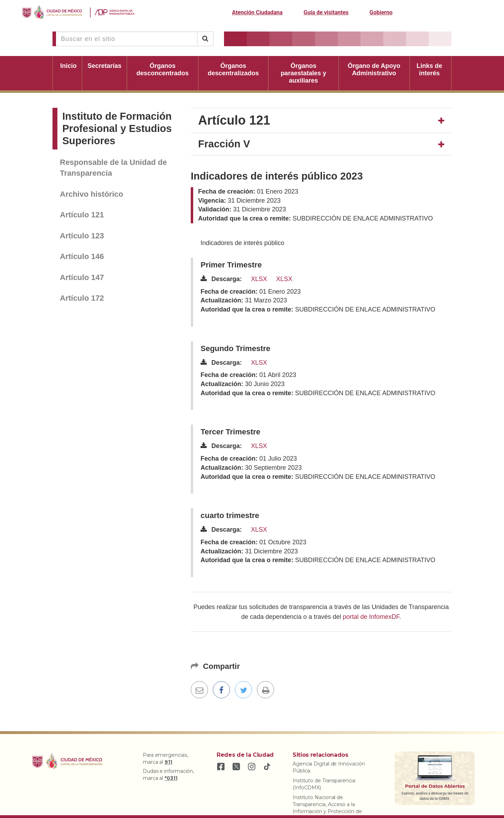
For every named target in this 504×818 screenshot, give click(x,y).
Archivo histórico (92, 194)
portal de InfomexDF (371, 617)
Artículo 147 (82, 277)
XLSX (259, 279)
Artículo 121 (82, 215)
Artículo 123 (82, 236)
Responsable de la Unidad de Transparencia (113, 168)
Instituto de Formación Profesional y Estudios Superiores (117, 128)
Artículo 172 (82, 298)
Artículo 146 (82, 256)
